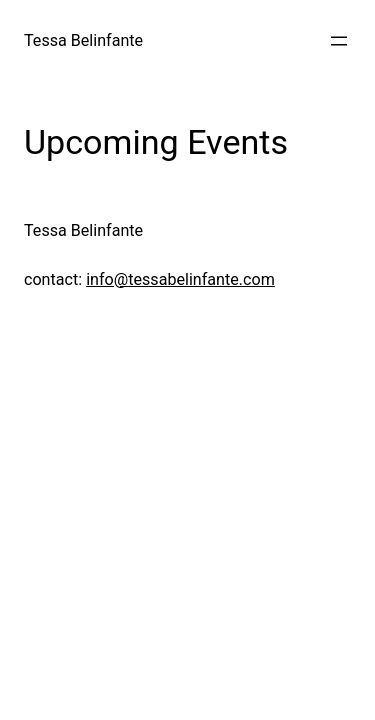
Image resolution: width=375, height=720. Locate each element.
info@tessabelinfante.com (180, 279)
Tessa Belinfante (83, 40)
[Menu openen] (339, 41)
